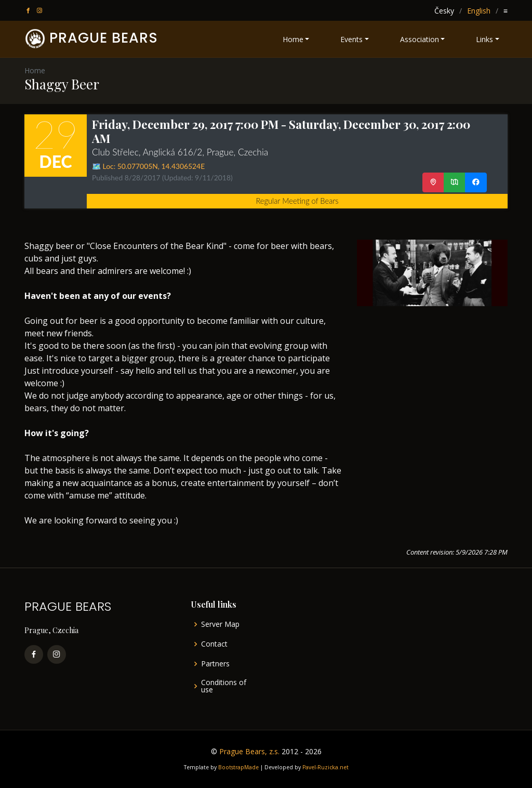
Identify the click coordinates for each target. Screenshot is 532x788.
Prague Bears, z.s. (249, 751)
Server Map (220, 624)
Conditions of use (224, 686)
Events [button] (351, 39)
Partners (215, 664)
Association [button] (420, 39)
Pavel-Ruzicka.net (325, 767)
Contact (214, 644)
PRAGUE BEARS (104, 38)
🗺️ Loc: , (148, 166)
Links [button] (484, 39)
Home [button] (293, 39)
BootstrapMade (238, 767)
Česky (444, 11)
